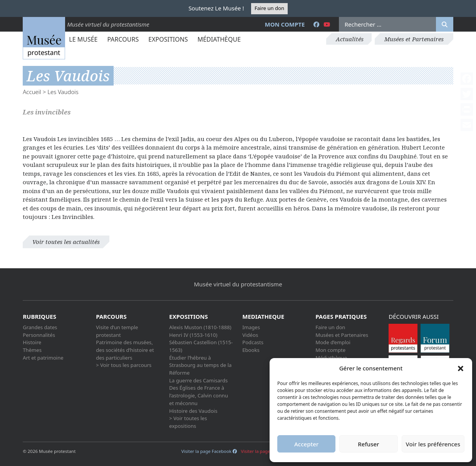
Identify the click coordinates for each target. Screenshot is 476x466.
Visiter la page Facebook (209, 451)
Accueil (32, 92)
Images (251, 327)
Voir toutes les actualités (66, 242)
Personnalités (39, 335)
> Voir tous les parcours (124, 365)
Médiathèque (219, 39)
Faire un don (269, 8)
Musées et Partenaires (414, 39)
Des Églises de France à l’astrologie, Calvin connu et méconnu (199, 395)
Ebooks (251, 350)
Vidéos (250, 335)
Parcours (123, 39)
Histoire (32, 342)
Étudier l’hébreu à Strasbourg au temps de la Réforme (200, 365)
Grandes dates (40, 327)
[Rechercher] (445, 24)
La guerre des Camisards (198, 380)
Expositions (168, 39)
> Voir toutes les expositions (188, 422)
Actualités (350, 39)
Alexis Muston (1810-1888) (200, 327)
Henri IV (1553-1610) (193, 335)
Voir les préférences (433, 444)
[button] (461, 368)
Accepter (306, 444)
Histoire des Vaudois (193, 411)
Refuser (368, 444)
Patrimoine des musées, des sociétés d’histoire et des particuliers (125, 350)
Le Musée (83, 39)
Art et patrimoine (43, 358)
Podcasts (253, 342)
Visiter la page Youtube (268, 451)
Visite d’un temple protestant (117, 331)
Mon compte (285, 24)
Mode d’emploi (333, 342)
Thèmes (32, 350)
